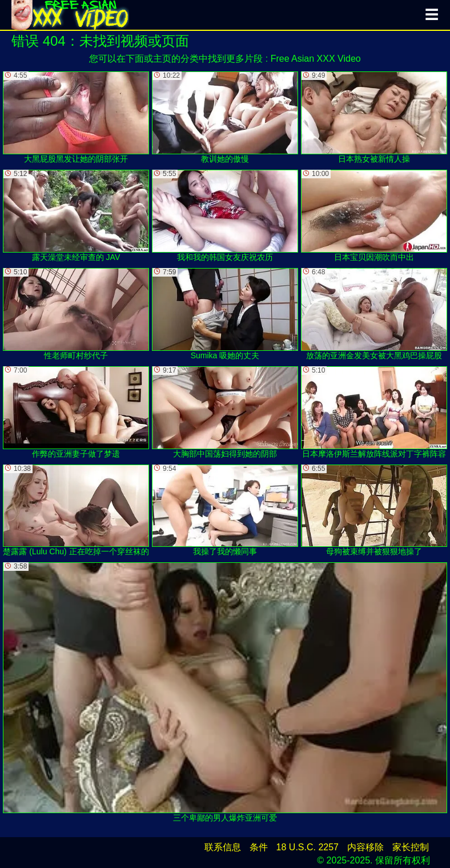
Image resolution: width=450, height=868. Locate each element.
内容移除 (365, 847)
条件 (259, 847)
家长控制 (411, 847)
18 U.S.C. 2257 (308, 847)
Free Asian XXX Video (316, 59)
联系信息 (223, 847)
